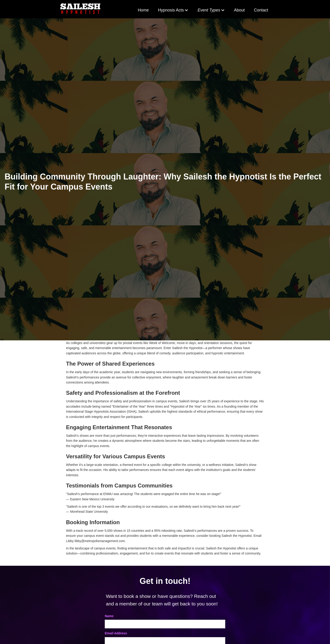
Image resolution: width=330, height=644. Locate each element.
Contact (261, 10)
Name (109, 616)
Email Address (116, 633)
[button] (173, 10)
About (239, 10)
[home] (80, 9)
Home (143, 10)
